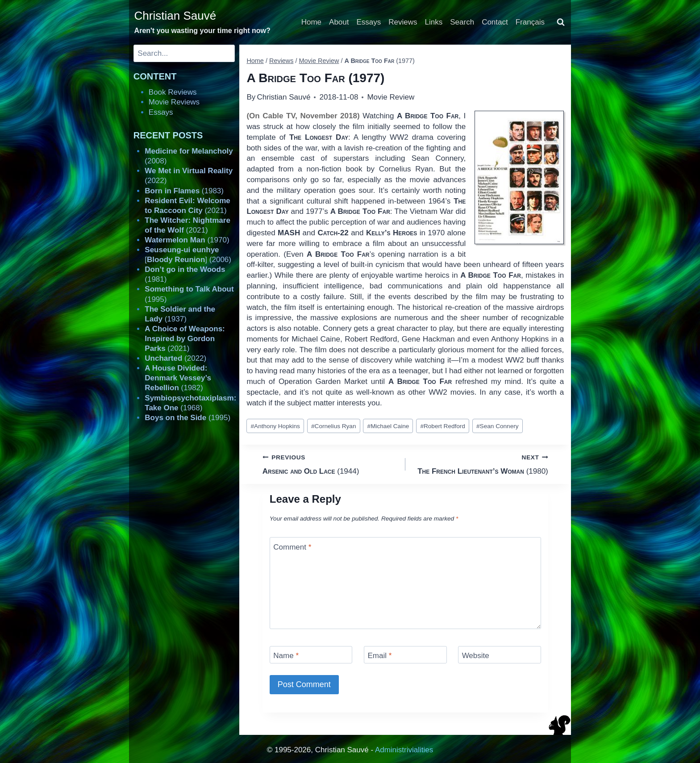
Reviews (403, 22)
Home (311, 22)
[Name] (311, 655)
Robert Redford (443, 426)
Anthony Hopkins (275, 426)
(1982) (178, 378)
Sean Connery (497, 426)
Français (530, 22)
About (339, 22)
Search (462, 22)
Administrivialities (404, 750)
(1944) (330, 464)
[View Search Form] (561, 22)
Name (286, 656)
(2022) (175, 358)
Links (434, 22)
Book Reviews (173, 92)
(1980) (481, 464)
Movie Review (391, 97)
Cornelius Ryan (334, 426)
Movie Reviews (174, 102)
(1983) (184, 191)
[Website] (500, 655)
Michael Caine (388, 426)
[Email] (405, 655)
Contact (495, 22)
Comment (292, 547)
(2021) (185, 339)
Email (379, 656)
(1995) (187, 418)
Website (476, 656)
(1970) (187, 240)
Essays (369, 22)
